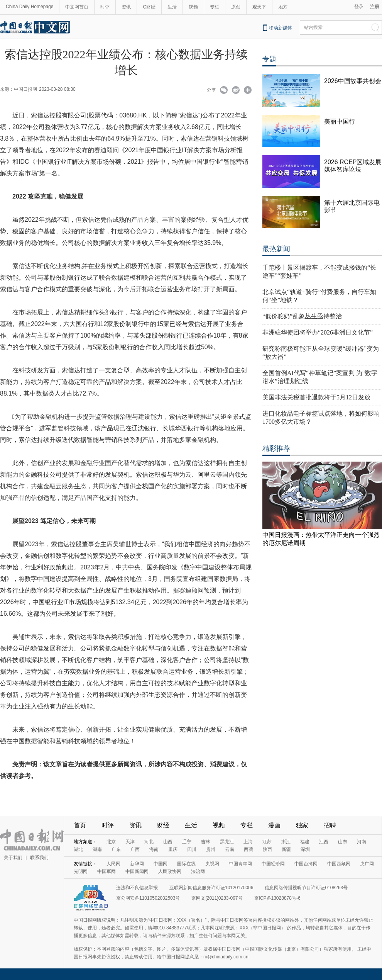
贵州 (211, 849)
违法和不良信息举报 (137, 888)
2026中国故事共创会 (353, 81)
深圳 (305, 849)
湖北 (78, 849)
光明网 (81, 871)
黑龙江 (227, 842)
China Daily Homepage (30, 7)
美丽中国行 (340, 121)
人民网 (113, 864)
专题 (269, 59)
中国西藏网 (339, 864)
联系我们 (39, 858)
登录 (359, 7)
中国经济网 (273, 864)
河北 (149, 842)
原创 (236, 7)
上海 (248, 842)
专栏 (215, 7)
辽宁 (187, 842)
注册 (375, 7)
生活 (172, 7)
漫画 (274, 825)
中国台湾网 (306, 864)
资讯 (126, 7)
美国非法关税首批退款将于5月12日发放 (316, 397)
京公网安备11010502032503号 (148, 898)
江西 (324, 842)
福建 (305, 842)
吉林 (206, 842)
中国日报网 (25, 89)
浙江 (286, 842)
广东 (116, 849)
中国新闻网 (137, 871)
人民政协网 (170, 871)
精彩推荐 (276, 448)
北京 (111, 842)
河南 (362, 842)
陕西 (267, 849)
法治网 (198, 871)
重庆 (173, 849)
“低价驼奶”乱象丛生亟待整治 (302, 316)
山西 (168, 842)
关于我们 (13, 858)
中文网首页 (77, 7)
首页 (80, 825)
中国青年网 (240, 864)
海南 (154, 849)
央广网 (367, 864)
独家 (302, 825)
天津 (130, 842)
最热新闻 (276, 249)
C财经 (149, 7)
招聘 (330, 825)
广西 (135, 849)
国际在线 (186, 864)
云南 (230, 849)
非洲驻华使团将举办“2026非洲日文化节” (318, 332)
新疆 (286, 849)
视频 (193, 7)
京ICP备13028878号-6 (277, 898)
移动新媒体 (281, 28)
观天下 (259, 7)
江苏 (267, 842)
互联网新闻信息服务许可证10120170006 (211, 888)
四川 (192, 849)
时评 (105, 7)
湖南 (97, 849)
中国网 (161, 864)
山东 (343, 842)
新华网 (137, 864)
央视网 (212, 864)
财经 (163, 825)
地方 (283, 7)
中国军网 (106, 871)
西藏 (248, 849)
